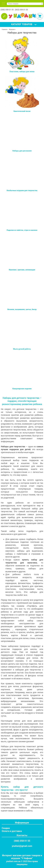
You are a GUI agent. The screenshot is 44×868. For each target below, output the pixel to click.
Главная (4, 29)
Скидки (6, 828)
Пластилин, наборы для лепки (22, 72)
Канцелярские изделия (22, 389)
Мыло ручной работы (22, 349)
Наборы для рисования (22, 151)
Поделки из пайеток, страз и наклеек (22, 230)
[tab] (3, 4)
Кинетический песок (22, 111)
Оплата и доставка (12, 831)
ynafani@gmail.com (22, 846)
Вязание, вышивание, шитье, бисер (22, 309)
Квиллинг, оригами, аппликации (22, 270)
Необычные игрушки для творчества (22, 190)
